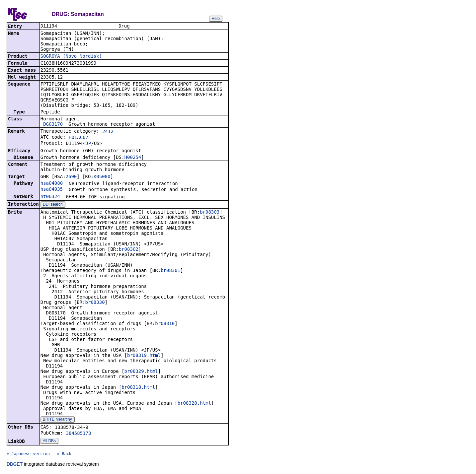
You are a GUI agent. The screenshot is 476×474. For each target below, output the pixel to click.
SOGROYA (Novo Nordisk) (71, 57)
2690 (71, 177)
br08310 (165, 324)
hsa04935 (52, 190)
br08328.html (194, 404)
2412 (108, 132)
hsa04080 (52, 184)
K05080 (102, 177)
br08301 (170, 271)
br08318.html (138, 388)
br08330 (95, 303)
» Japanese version (28, 454)
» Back (64, 454)
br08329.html (141, 372)
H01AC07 (79, 138)
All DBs (49, 441)
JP (88, 144)
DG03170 (53, 125)
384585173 (79, 434)
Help (216, 19)
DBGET (15, 465)
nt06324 (50, 197)
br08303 (210, 213)
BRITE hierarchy (57, 420)
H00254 (133, 158)
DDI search (53, 205)
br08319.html (144, 356)
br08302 (129, 250)
